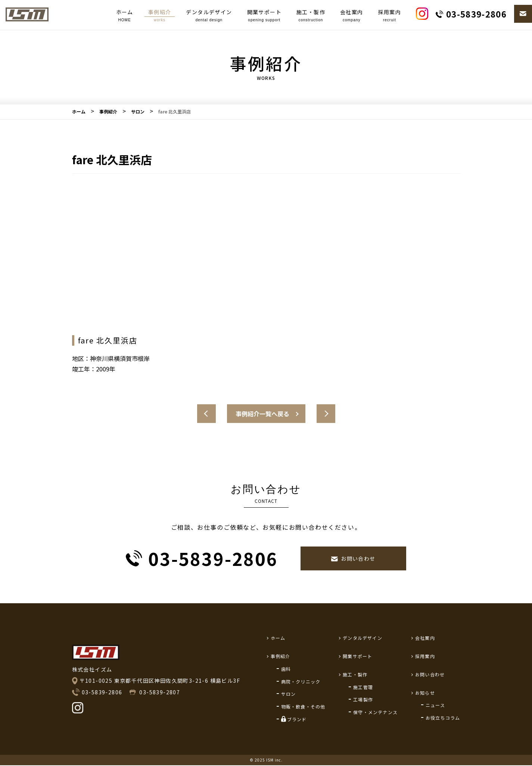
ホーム (125, 16)
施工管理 (363, 687)
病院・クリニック (301, 681)
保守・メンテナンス (375, 712)
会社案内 (352, 16)
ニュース (435, 705)
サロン (289, 694)
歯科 (286, 669)
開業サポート (264, 16)
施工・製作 (311, 16)
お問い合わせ (430, 674)
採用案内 (390, 16)
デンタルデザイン (209, 16)
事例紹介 (160, 16)
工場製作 (363, 699)
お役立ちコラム (443, 718)
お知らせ (425, 693)
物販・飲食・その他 (303, 706)
